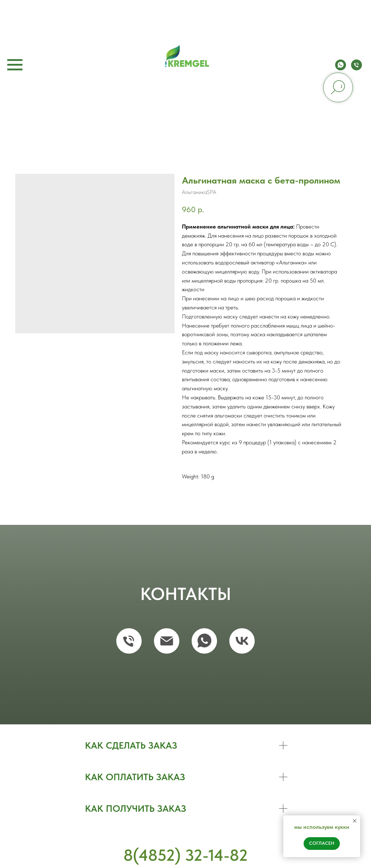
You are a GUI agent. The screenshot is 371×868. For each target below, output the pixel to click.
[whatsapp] (341, 68)
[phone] (357, 68)
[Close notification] (355, 821)
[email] (167, 641)
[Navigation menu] (15, 65)
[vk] (242, 641)
